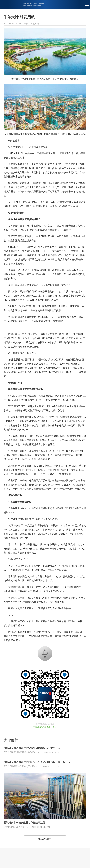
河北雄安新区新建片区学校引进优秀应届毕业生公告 (32, 748)
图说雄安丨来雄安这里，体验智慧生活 (25, 823)
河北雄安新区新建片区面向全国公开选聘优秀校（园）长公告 (37, 762)
